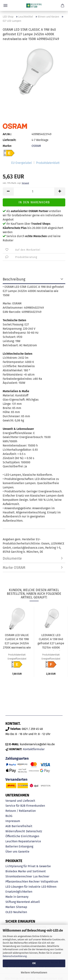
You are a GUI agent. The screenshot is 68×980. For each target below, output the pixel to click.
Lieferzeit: (9, 140)
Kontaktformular (34, 749)
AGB (8, 826)
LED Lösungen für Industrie (23, 887)
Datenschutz (34, 831)
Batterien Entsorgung (19, 846)
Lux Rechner (41, 876)
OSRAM (36, 146)
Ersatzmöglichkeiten (19, 892)
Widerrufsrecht (15, 831)
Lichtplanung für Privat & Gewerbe (28, 866)
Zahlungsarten (17, 758)
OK (34, 963)
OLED (9, 912)
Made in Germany (17, 897)
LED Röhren (49, 887)
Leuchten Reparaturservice (23, 841)
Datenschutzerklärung (15, 956)
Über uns (11, 852)
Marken (10, 907)
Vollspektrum (49, 882)
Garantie (24, 852)
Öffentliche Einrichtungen (22, 836)
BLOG (9, 816)
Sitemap (22, 907)
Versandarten (16, 780)
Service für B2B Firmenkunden (25, 806)
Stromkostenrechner (19, 876)
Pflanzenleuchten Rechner (23, 882)
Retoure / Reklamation (21, 811)
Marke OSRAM (14, 568)
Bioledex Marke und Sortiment (26, 871)
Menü (5, 5)
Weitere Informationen (34, 973)
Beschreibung (14, 279)
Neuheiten (20, 912)
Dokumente (12, 558)
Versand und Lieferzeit (20, 801)
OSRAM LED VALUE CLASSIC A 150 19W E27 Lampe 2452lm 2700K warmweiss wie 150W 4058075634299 (17, 642)
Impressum (13, 821)
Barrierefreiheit (22, 826)
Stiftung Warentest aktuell (23, 902)
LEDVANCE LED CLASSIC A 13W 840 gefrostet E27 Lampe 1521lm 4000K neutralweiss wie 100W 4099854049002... (51, 642)
